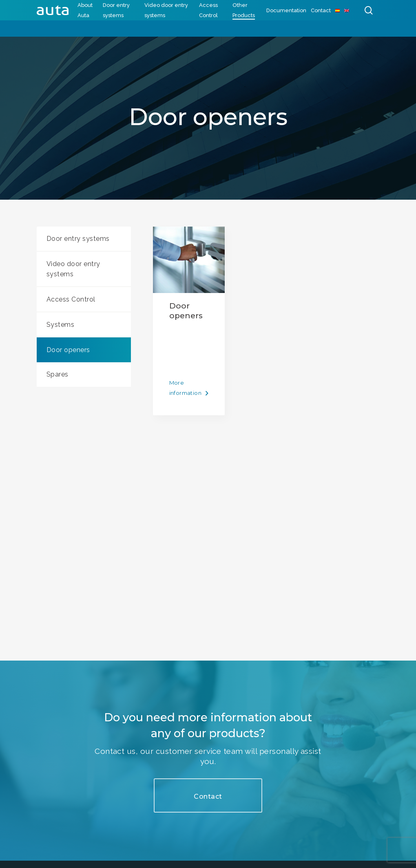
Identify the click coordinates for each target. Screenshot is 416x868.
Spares (58, 374)
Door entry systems (78, 239)
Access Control (71, 299)
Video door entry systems (73, 269)
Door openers (68, 350)
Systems (60, 325)
